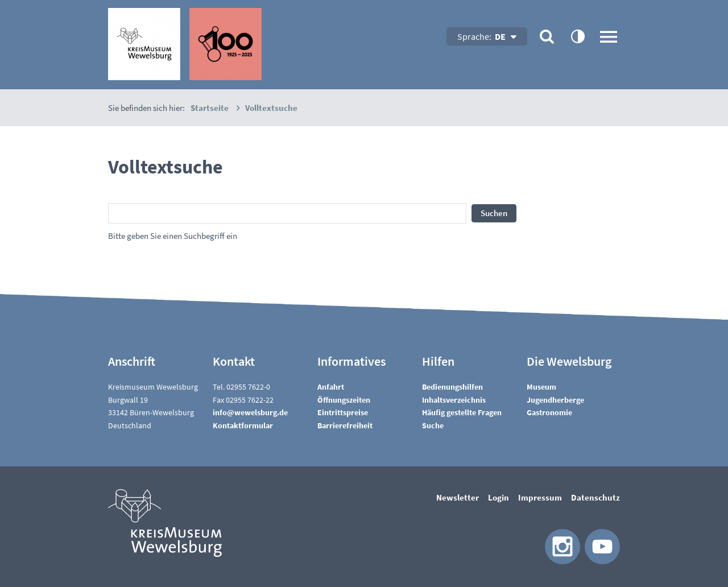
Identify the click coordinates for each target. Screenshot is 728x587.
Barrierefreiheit (345, 425)
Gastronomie (549, 412)
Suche (433, 425)
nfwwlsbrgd (250, 412)
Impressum (540, 497)
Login (499, 497)
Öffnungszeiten (344, 400)
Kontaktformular (243, 425)
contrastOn (577, 36)
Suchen (494, 213)
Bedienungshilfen (452, 387)
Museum (541, 387)
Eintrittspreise (343, 412)
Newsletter (458, 497)
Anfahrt (331, 387)
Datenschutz (595, 497)
